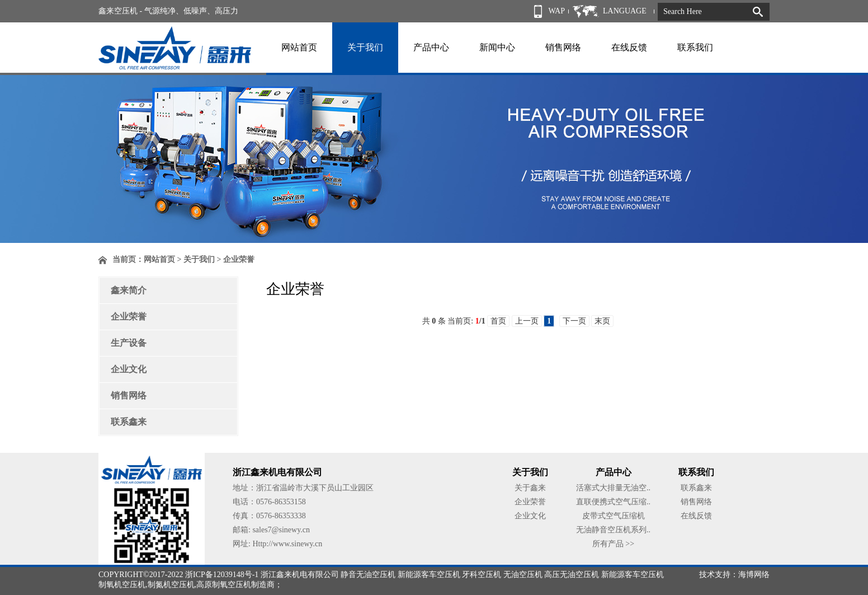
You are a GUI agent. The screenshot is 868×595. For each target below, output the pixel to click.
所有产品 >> (613, 544)
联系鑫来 (129, 422)
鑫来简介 (129, 290)
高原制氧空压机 (224, 585)
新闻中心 (497, 47)
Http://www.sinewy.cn (287, 544)
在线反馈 (629, 47)
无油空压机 (523, 575)
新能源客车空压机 (429, 575)
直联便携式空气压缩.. (613, 502)
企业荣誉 (129, 317)
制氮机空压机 (171, 585)
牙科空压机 (482, 575)
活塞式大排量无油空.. (613, 488)
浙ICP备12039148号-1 (222, 575)
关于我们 (365, 47)
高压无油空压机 (572, 575)
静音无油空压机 (368, 575)
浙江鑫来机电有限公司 (300, 575)
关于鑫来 (530, 488)
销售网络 (563, 47)
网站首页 (299, 47)
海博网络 (754, 575)
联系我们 (695, 47)
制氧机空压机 (122, 585)
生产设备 (129, 343)
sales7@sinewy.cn (281, 530)
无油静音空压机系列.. (613, 530)
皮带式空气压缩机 (614, 516)
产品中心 (431, 47)
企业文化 (129, 369)
